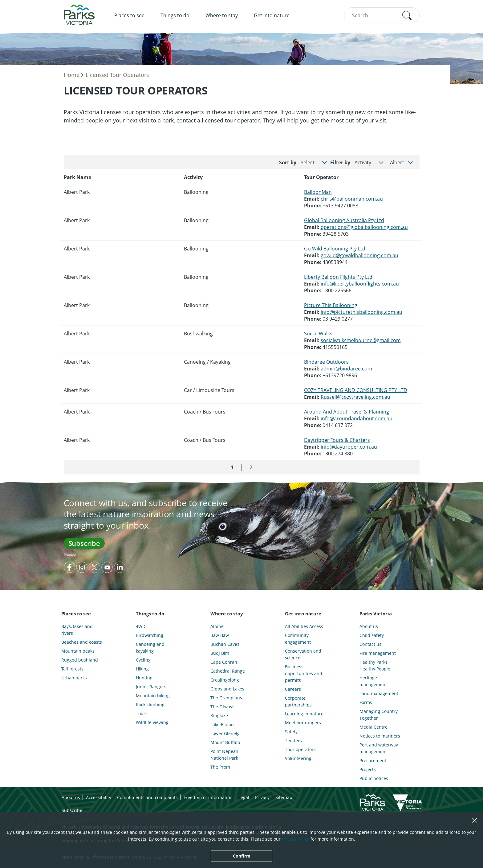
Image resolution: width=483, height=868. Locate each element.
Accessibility (99, 797)
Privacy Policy (296, 839)
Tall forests (72, 669)
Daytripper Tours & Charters (337, 440)
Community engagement (298, 639)
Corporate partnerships (298, 701)
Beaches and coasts (82, 642)
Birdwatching (150, 635)
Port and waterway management (379, 748)
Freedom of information (208, 797)
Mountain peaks (78, 651)
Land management (379, 693)
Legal (244, 797)
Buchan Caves (225, 644)
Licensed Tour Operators (117, 75)
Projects (368, 769)
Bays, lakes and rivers (77, 630)
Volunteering (298, 758)
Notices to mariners (380, 736)
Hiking (142, 669)
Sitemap (284, 797)
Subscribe (84, 543)
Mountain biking (153, 696)
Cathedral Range (228, 671)
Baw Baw (220, 635)
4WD (141, 626)
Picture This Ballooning (331, 305)
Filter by (340, 162)
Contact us (370, 644)
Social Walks (318, 334)
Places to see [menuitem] (129, 15)
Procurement (373, 760)
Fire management (378, 653)
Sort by (288, 162)
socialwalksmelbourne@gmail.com (361, 340)
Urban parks (74, 678)
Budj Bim (220, 653)
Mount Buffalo (225, 742)
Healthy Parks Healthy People (375, 665)
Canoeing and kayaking (150, 648)
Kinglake (219, 716)
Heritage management (373, 681)
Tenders (293, 740)
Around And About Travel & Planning (347, 412)
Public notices (374, 778)
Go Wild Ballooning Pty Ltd (335, 249)
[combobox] (382, 15)
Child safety (372, 635)
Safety (291, 732)
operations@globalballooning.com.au (364, 227)
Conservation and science (303, 654)
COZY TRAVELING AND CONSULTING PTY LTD (356, 390)
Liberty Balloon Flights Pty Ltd (338, 277)
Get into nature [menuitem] (272, 15)
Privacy (70, 555)
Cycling (143, 660)
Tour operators (300, 749)
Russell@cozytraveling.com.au (355, 397)
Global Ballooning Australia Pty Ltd (344, 220)
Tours (142, 713)
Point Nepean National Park (224, 755)
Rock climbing (150, 704)
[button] (407, 15)
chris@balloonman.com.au (352, 199)
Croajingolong (225, 680)
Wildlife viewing (152, 722)
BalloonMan (318, 192)
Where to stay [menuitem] (222, 15)
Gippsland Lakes (227, 689)
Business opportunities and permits (304, 673)
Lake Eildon (222, 724)
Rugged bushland (80, 660)
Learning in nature (304, 714)
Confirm (242, 856)
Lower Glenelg (225, 733)
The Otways (222, 707)
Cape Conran (224, 662)
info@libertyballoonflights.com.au (360, 284)
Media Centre (373, 727)
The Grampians (226, 698)
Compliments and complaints (147, 797)
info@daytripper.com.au (349, 447)
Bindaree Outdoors (326, 362)
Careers (293, 689)
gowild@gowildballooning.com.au (359, 255)
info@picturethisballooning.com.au (361, 312)
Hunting (144, 678)
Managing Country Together (379, 715)
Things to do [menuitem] (175, 15)
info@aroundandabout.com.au (357, 418)
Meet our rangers (303, 723)
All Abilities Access (304, 626)
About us (369, 626)
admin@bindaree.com (346, 369)
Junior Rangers (151, 687)
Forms (366, 702)
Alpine (217, 626)
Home (72, 75)
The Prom (220, 767)
